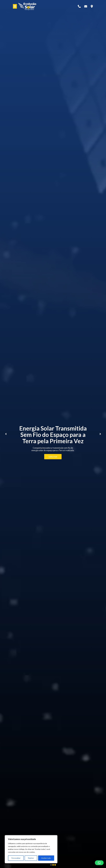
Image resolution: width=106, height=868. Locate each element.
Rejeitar (31, 858)
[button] (99, 863)
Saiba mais (53, 457)
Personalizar (16, 858)
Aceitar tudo (46, 858)
